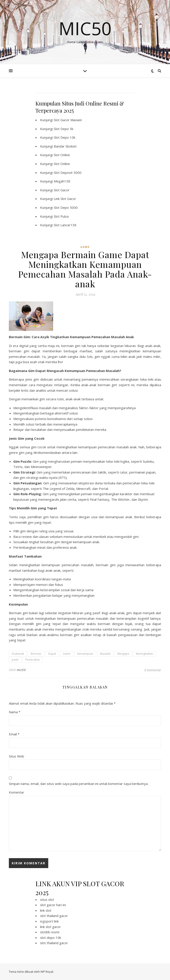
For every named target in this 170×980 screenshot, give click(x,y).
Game (67, 654)
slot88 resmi (50, 932)
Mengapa (123, 654)
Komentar (16, 792)
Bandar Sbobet (65, 146)
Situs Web (16, 756)
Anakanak (18, 654)
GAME (85, 247)
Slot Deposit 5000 (68, 173)
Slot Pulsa (61, 216)
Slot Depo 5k (64, 129)
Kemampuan (85, 654)
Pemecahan (33, 660)
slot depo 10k (51, 938)
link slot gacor (50, 927)
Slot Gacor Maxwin (68, 120)
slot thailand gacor (54, 916)
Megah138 (62, 181)
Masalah (105, 654)
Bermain (36, 654)
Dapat (52, 654)
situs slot (47, 899)
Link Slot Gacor (65, 199)
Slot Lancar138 (65, 225)
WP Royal (47, 972)
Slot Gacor (62, 190)
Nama (15, 712)
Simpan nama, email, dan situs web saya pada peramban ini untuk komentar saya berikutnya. (79, 784)
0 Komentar (153, 670)
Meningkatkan (145, 654)
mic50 (21, 670)
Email (14, 734)
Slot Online (62, 155)
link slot (46, 910)
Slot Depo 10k (65, 137)
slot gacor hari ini (53, 905)
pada (15, 660)
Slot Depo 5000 (66, 207)
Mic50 (85, 28)
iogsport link (49, 921)
